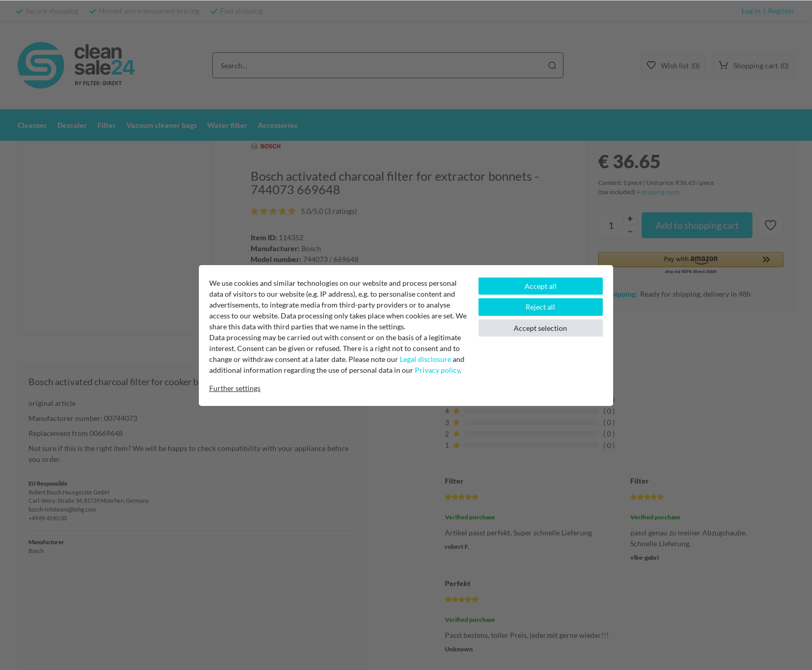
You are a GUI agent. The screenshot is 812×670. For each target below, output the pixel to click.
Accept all (541, 286)
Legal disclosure (425, 359)
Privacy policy (437, 370)
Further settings (235, 388)
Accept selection (540, 328)
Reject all (540, 307)
